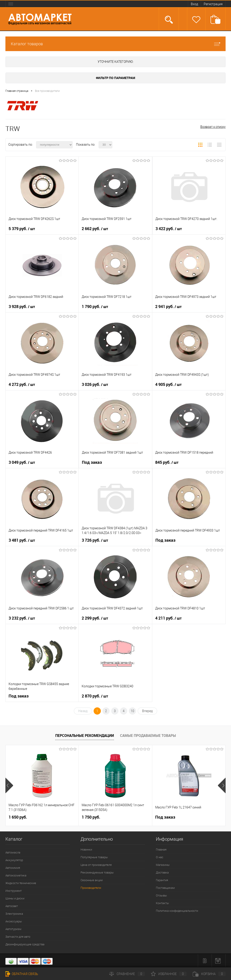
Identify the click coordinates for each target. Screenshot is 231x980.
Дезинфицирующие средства (25, 944)
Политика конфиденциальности (177, 911)
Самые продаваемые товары (148, 736)
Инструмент (14, 891)
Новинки (86, 850)
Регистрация (213, 4)
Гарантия (162, 880)
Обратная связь (22, 974)
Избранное (169, 974)
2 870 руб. (95, 696)
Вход (194, 4)
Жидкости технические (21, 883)
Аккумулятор (14, 860)
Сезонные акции (92, 880)
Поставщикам (165, 888)
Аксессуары (14, 921)
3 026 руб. (95, 385)
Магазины (163, 865)
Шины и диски (15, 898)
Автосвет (12, 906)
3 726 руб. (95, 540)
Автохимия (13, 868)
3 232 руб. (22, 618)
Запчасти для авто (18, 937)
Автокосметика (16, 875)
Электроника (14, 914)
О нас (160, 857)
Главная (161, 850)
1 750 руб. (91, 817)
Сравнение (127, 974)
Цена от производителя (96, 865)
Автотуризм (13, 929)
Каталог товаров (115, 44)
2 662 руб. (95, 229)
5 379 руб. (22, 229)
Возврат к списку (213, 127)
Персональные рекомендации (85, 736)
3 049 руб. (22, 462)
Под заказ (92, 462)
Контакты (162, 903)
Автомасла (13, 852)
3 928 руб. (22, 307)
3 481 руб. (22, 540)
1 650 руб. (18, 817)
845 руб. (167, 462)
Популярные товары (94, 857)
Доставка (162, 872)
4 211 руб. (168, 618)
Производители (91, 888)
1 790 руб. (95, 307)
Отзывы (161, 895)
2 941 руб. (168, 307)
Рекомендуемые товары (97, 872)
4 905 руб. (168, 385)
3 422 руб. (169, 229)
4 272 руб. (22, 385)
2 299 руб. (95, 618)
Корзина (209, 974)
